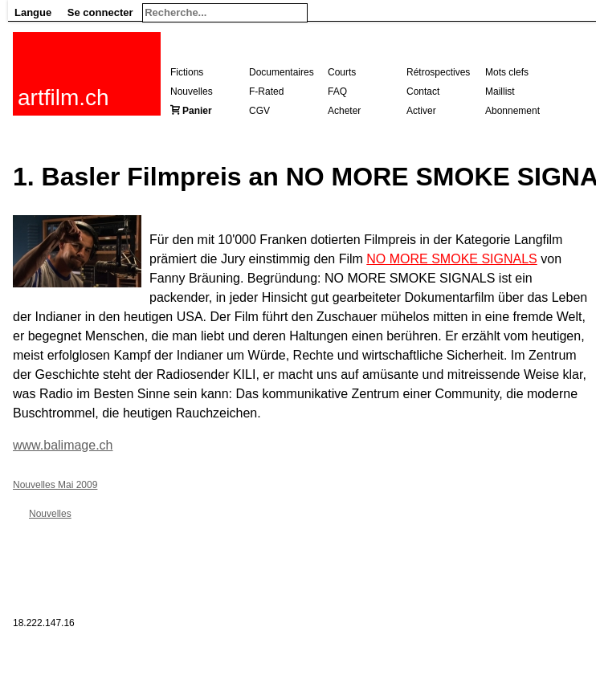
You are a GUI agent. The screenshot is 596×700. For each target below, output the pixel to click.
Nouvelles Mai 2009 (55, 485)
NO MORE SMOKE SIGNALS (451, 259)
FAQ (337, 92)
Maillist (500, 92)
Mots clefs (507, 72)
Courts (342, 72)
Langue (33, 12)
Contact (423, 92)
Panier (197, 111)
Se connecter (100, 12)
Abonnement (512, 111)
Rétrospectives (438, 72)
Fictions (187, 72)
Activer (421, 111)
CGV (259, 111)
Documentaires (282, 72)
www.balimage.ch (63, 445)
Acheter (344, 111)
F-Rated (266, 92)
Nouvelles (192, 92)
